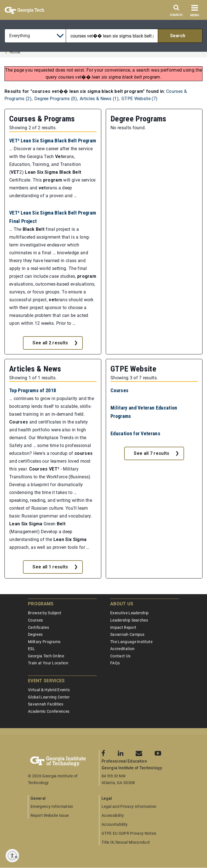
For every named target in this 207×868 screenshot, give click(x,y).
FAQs (115, 663)
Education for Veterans (135, 433)
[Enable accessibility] (12, 856)
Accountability (115, 824)
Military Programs (44, 642)
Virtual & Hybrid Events (49, 690)
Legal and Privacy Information (129, 806)
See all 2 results (50, 343)
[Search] (176, 12)
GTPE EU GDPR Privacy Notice (129, 833)
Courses (119, 390)
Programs (41, 604)
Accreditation (122, 649)
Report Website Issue (50, 815)
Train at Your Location (48, 663)
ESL (31, 649)
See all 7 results (151, 453)
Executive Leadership (129, 613)
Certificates (38, 627)
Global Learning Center (49, 697)
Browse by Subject (45, 613)
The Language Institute (131, 642)
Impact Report (123, 627)
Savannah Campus (127, 634)
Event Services (46, 681)
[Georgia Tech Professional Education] (63, 761)
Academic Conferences (49, 711)
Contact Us (120, 656)
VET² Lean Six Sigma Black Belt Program (53, 141)
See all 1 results (50, 567)
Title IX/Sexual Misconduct (126, 842)
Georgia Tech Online (46, 656)
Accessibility (113, 815)
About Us (122, 604)
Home (15, 52)
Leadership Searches (129, 620)
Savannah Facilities (46, 704)
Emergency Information (52, 806)
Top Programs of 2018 (33, 390)
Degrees (35, 634)
